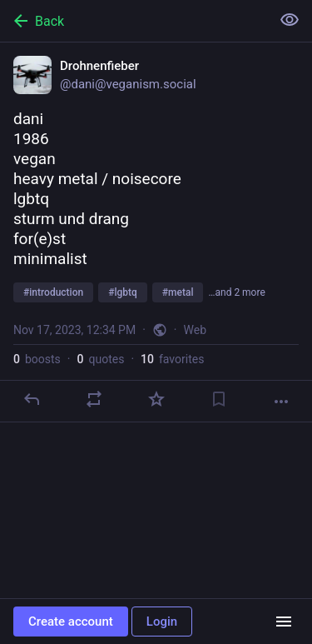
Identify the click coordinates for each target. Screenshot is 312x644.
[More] (281, 402)
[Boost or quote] (94, 399)
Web (196, 330)
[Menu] (284, 622)
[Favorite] (156, 399)
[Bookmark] (219, 399)
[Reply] (32, 399)
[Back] (134, 21)
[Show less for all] (290, 20)
